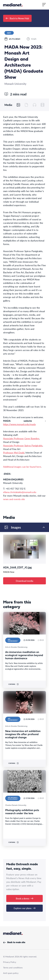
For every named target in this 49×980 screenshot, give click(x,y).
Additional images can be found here (22, 467)
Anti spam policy (11, 973)
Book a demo (24, 898)
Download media (24, 581)
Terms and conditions (13, 968)
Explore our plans (25, 908)
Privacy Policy (10, 962)
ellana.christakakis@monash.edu (20, 492)
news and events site (14, 499)
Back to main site (14, 943)
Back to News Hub (17, 18)
